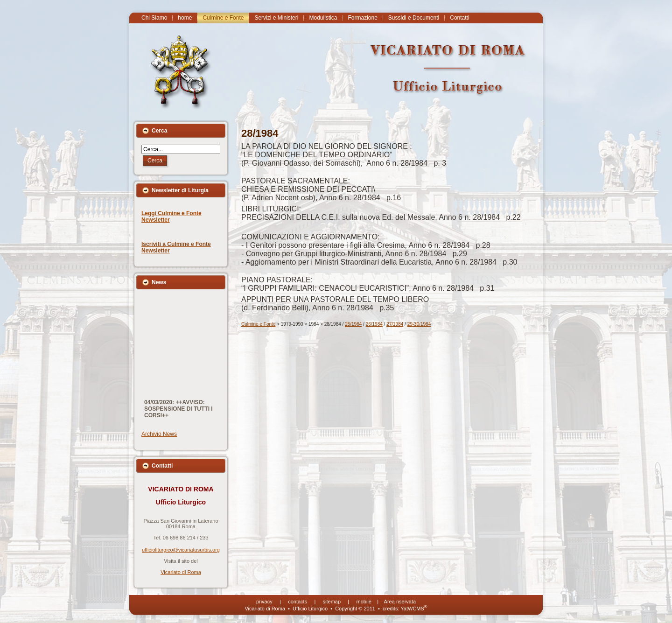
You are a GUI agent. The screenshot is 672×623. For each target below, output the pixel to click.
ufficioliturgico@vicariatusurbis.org (181, 550)
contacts (297, 602)
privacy (264, 602)
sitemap (332, 602)
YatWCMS (414, 609)
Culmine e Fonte (258, 324)
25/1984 (353, 324)
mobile (364, 602)
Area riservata (400, 602)
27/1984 (395, 324)
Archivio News (159, 434)
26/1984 (374, 324)
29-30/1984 (419, 324)
